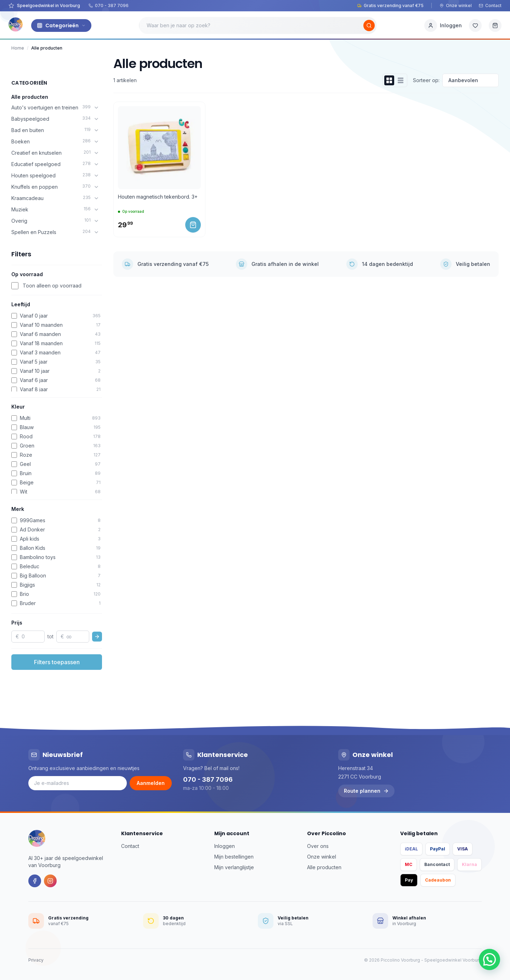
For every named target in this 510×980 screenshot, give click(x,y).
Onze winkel (456, 5)
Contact (490, 5)
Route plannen (366, 791)
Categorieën (61, 25)
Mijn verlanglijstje (234, 867)
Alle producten (30, 97)
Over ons (318, 846)
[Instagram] (50, 881)
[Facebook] (35, 881)
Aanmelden (151, 783)
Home (18, 48)
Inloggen (225, 846)
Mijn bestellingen (234, 857)
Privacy (36, 960)
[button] (489, 959)
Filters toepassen (57, 662)
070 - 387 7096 (109, 5)
